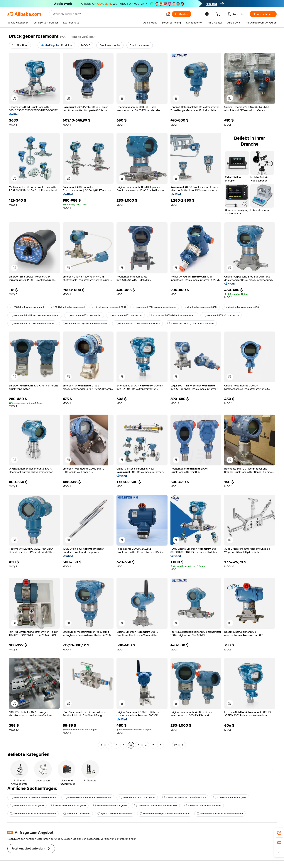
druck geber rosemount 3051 (201, 307)
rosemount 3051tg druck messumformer (85, 323)
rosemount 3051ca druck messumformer (33, 814)
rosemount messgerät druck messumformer (165, 814)
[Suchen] (182, 14)
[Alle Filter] (20, 45)
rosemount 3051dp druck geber (137, 797)
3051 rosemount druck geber (230, 797)
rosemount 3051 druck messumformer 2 (137, 323)
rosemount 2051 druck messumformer (155, 307)
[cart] (219, 15)
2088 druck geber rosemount (27, 307)
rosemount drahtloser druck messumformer (35, 315)
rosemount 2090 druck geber (27, 805)
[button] (168, 14)
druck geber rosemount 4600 (242, 307)
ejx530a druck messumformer (115, 814)
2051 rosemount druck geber (110, 805)
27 (175, 745)
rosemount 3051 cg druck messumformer (191, 323)
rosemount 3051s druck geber (84, 315)
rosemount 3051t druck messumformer (32, 323)
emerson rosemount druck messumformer (88, 797)
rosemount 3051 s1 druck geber (221, 315)
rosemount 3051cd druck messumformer (220, 814)
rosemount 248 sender (77, 814)
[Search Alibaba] (108, 14)
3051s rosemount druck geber (69, 805)
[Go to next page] (183, 745)
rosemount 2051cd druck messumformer (173, 315)
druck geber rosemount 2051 (109, 307)
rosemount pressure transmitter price (184, 797)
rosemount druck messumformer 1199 (156, 805)
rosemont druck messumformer (203, 805)
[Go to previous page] (101, 745)
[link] (279, 833)
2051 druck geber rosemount (68, 307)
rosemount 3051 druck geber (125, 315)
